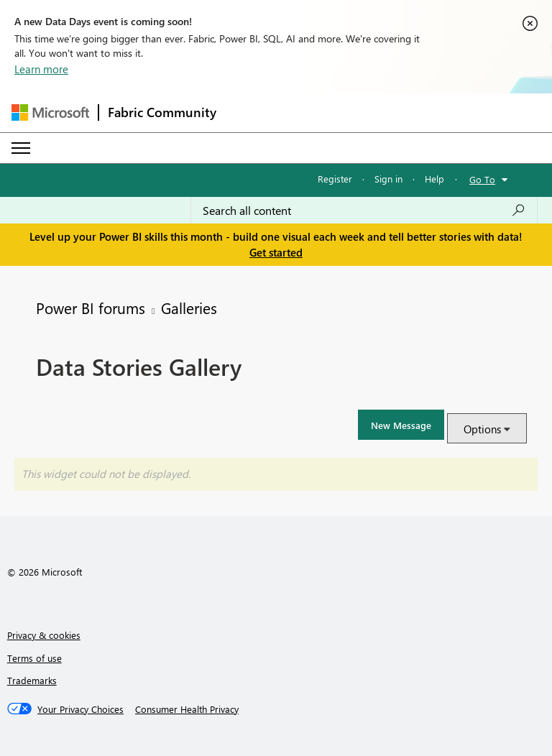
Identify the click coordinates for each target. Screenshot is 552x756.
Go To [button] (482, 179)
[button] (401, 425)
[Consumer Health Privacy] (187, 709)
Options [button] (482, 429)
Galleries (189, 308)
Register (335, 179)
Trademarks (32, 680)
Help (434, 179)
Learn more (41, 69)
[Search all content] (364, 211)
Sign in (388, 179)
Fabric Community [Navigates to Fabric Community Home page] (162, 112)
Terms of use (34, 658)
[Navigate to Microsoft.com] (50, 112)
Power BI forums (91, 308)
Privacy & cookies (44, 635)
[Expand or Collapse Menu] (21, 148)
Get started (276, 252)
